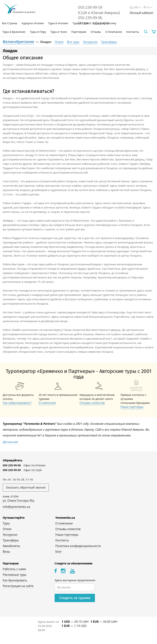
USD (137, 7)
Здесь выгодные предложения (75, 580)
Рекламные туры (15, 575)
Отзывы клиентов (92, 403)
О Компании (114, 32)
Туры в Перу (38, 32)
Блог (58, 552)
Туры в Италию (58, 23)
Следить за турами (75, 598)
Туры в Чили (59, 32)
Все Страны (10, 23)
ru (149, 7)
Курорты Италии (33, 23)
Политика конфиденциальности (78, 546)
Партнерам (79, 32)
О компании (47, 403)
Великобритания (18, 42)
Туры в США (80, 23)
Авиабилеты (11, 546)
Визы (6, 552)
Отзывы (96, 32)
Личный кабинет (141, 13)
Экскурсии (90, 42)
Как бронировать (15, 580)
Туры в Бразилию (14, 32)
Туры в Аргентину (105, 23)
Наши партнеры (132, 407)
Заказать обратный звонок (26, 487)
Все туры (73, 42)
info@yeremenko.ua (16, 507)
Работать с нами (14, 569)
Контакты (133, 32)
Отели (59, 42)
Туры (6, 523)
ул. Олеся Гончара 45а (19, 501)
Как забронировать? (17, 403)
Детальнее (10, 442)
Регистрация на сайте (18, 586)
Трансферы (109, 42)
